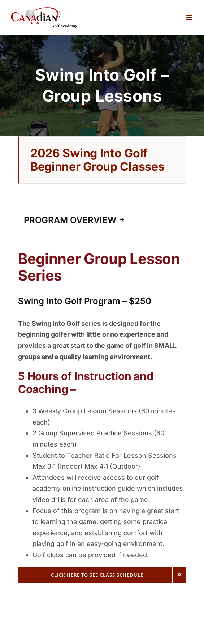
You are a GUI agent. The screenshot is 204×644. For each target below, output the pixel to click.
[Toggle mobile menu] (189, 18)
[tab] (102, 220)
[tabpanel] (102, 412)
